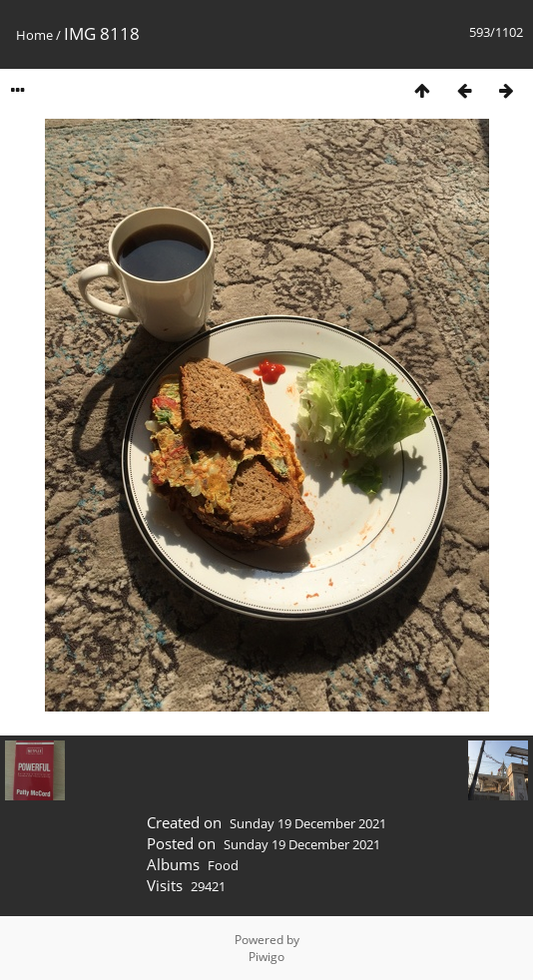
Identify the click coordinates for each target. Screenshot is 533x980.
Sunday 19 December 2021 (308, 823)
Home (34, 35)
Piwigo (266, 957)
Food (223, 865)
